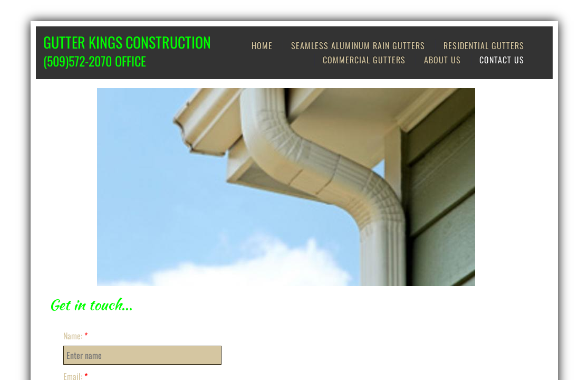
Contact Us (502, 60)
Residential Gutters (484, 45)
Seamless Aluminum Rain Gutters (358, 45)
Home (262, 45)
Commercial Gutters (364, 60)
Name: (75, 336)
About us (442, 60)
